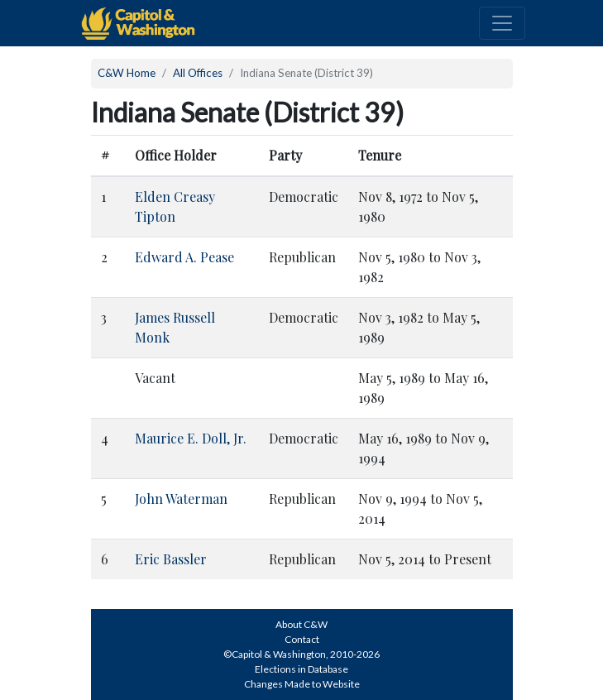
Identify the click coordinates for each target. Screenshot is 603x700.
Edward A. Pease (184, 257)
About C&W (301, 624)
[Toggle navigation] (502, 23)
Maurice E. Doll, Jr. (191, 438)
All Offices (198, 73)
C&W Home (127, 73)
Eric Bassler (171, 559)
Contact (302, 639)
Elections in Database (301, 669)
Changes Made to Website (302, 684)
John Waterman (181, 499)
